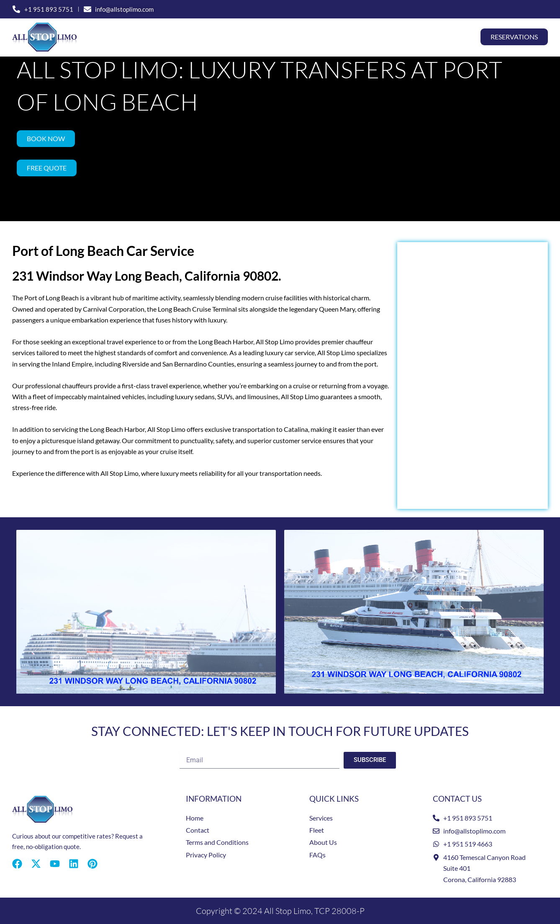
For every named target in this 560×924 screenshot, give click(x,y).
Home (151, 37)
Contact (450, 37)
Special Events (260, 37)
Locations (329, 37)
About (409, 37)
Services (195, 37)
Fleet (375, 37)
